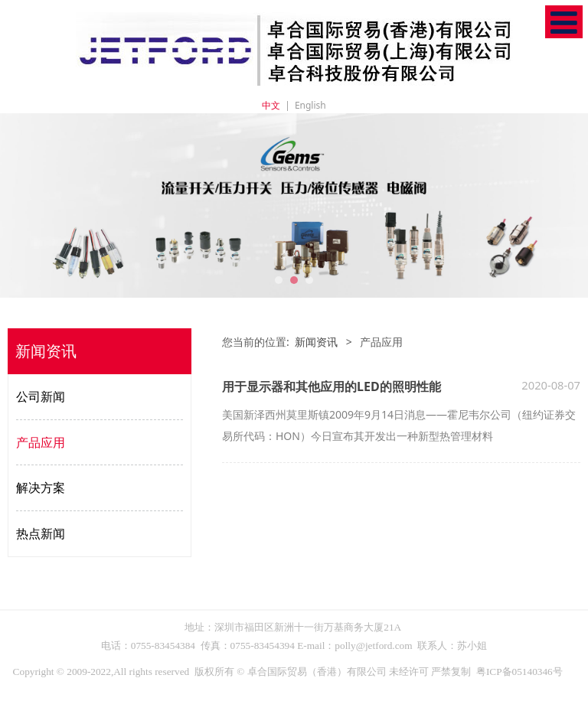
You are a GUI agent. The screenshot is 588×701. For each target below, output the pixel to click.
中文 (271, 105)
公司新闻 (41, 396)
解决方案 (41, 487)
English (310, 105)
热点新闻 (41, 533)
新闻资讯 (316, 342)
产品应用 (41, 442)
